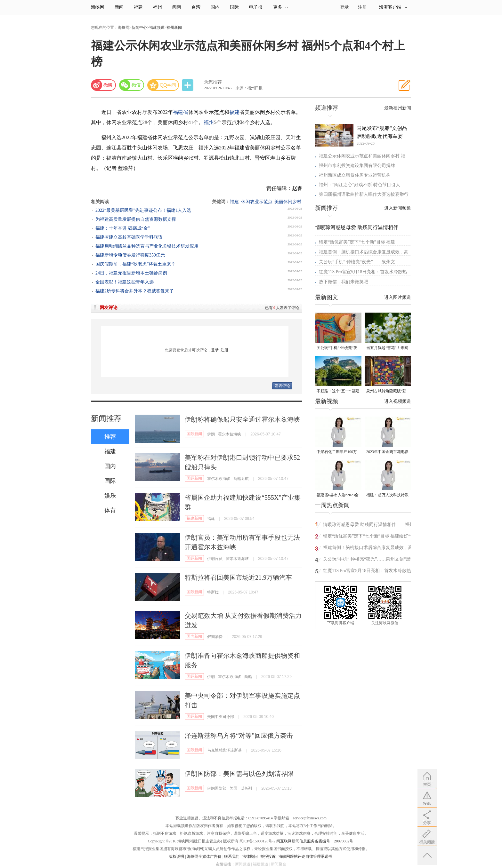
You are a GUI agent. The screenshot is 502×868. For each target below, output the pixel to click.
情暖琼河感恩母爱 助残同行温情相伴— (359, 227)
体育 (110, 510)
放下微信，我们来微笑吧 (344, 282)
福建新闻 (194, 518)
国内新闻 (194, 636)
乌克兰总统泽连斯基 (224, 750)
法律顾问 (250, 856)
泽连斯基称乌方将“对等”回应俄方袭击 (239, 736)
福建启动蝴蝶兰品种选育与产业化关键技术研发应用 (147, 246)
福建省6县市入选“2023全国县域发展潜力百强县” (338, 495)
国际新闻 (194, 434)
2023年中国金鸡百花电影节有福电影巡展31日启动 (387, 452)
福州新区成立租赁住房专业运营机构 (355, 175)
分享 (188, 85)
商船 (248, 677)
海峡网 (98, 7)
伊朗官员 (215, 559)
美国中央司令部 (221, 717)
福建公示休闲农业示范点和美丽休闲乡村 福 (362, 156)
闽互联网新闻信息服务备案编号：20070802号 (315, 841)
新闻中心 (139, 28)
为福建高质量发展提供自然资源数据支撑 (136, 219)
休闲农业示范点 (257, 202)
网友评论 (109, 308)
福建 (138, 7)
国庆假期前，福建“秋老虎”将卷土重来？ (135, 264)
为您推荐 (213, 82)
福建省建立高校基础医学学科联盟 (129, 237)
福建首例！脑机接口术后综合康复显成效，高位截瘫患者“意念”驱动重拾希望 (368, 549)
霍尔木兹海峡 (230, 434)
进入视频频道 (398, 401)
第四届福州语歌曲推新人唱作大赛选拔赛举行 (364, 194)
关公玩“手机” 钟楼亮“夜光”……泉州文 (357, 262)
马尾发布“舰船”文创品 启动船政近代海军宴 (382, 132)
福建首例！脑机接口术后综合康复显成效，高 (364, 252)
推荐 (110, 437)
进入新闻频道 (398, 208)
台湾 (196, 7)
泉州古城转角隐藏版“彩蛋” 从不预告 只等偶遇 (386, 391)
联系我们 (232, 856)
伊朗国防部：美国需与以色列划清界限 (239, 774)
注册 (362, 7)
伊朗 (211, 434)
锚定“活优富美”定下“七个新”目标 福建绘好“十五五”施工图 (369, 537)
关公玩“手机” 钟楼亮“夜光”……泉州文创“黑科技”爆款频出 (337, 348)
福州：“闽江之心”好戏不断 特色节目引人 (360, 185)
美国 (233, 788)
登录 (215, 350)
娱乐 (110, 496)
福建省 (181, 112)
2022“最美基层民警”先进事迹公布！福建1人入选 (143, 210)
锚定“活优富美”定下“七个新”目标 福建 (357, 242)
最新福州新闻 (398, 108)
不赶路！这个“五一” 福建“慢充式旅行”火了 (338, 391)
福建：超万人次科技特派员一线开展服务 (387, 495)
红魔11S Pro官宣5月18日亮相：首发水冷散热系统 (369, 572)
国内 (215, 7)
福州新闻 (174, 28)
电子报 (256, 7)
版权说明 (176, 856)
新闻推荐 (106, 418)
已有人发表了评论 (282, 308)
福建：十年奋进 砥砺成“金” (123, 228)
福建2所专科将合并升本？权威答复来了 (135, 291)
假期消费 (215, 637)
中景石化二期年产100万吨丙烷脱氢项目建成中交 (338, 452)
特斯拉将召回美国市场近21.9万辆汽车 (238, 577)
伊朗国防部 (217, 788)
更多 (280, 7)
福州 (158, 7)
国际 (234, 7)
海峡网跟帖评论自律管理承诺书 (305, 856)
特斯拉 (213, 592)
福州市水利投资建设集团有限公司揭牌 (357, 166)
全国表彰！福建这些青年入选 (125, 282)
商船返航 (241, 479)
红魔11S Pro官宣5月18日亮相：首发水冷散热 (363, 272)
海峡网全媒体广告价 (204, 856)
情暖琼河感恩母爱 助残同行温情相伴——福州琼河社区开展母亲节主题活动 (368, 526)
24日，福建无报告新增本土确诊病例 (131, 273)
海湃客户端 (393, 7)
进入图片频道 (398, 297)
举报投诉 (268, 856)
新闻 (119, 7)
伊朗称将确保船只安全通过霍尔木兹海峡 (242, 419)
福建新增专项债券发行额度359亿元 (130, 255)
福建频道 (157, 28)
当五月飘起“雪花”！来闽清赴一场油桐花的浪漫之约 (387, 348)
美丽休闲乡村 (288, 202)
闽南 (177, 7)
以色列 (246, 788)
